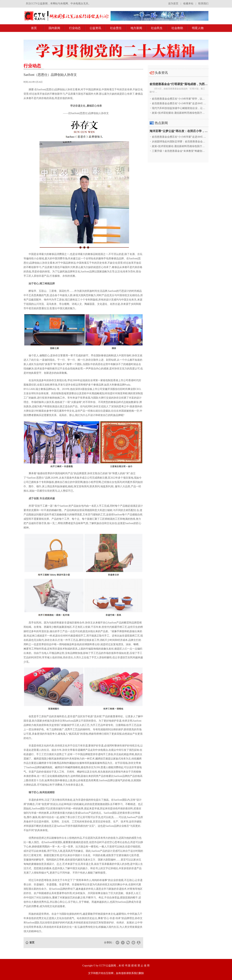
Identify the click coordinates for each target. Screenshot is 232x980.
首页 (34, 28)
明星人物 (198, 28)
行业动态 (75, 28)
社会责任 (116, 28)
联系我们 (203, 4)
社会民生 (157, 28)
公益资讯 (95, 28)
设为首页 (173, 4)
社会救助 (177, 28)
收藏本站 (188, 4)
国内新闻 (54, 28)
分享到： (109, 943)
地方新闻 (136, 28)
